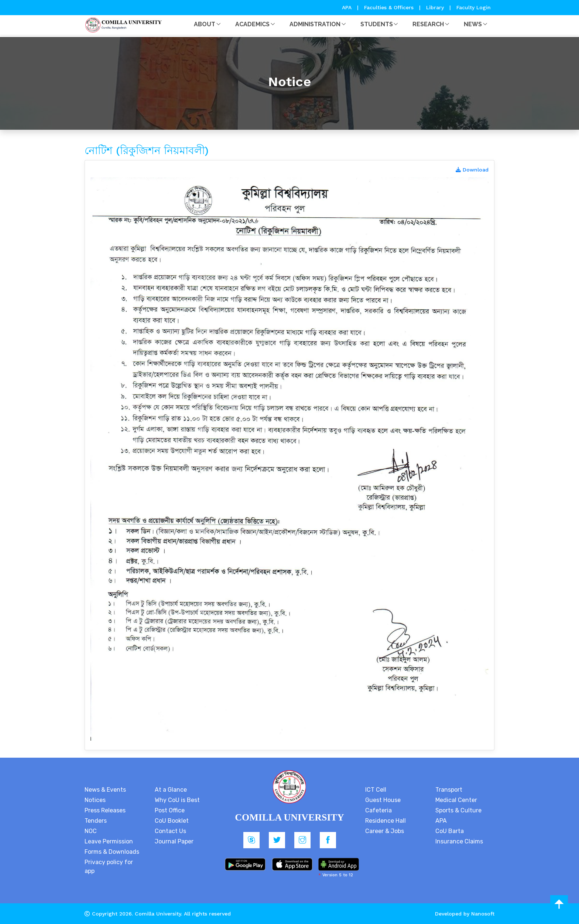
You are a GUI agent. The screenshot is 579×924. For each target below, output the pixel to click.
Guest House (383, 800)
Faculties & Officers (389, 7)
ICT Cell (376, 790)
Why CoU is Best (177, 800)
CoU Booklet (172, 821)
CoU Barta (450, 831)
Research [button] (428, 24)
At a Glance (171, 790)
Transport (449, 790)
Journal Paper (174, 841)
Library (436, 7)
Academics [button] (252, 24)
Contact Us (170, 831)
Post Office (170, 810)
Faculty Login (474, 7)
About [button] (205, 24)
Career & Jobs (385, 831)
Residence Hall (386, 821)
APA (348, 7)
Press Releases (105, 810)
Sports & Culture (458, 810)
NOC (91, 831)
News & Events (105, 790)
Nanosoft (483, 914)
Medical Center (456, 800)
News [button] (473, 24)
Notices (95, 800)
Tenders (96, 821)
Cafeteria (378, 810)
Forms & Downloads (112, 852)
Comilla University (158, 914)
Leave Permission (109, 841)
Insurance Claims (459, 841)
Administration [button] (315, 24)
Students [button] (377, 24)
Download (472, 170)
